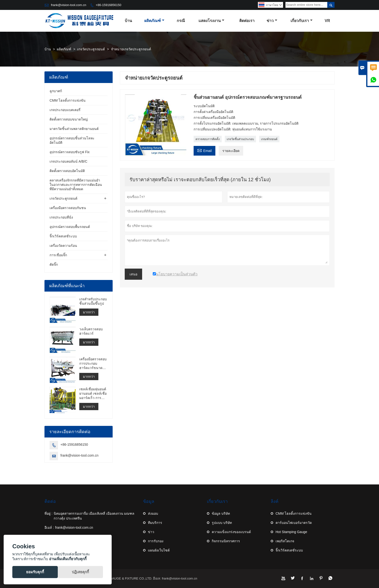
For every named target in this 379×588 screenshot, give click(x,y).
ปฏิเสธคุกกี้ (80, 572)
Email (204, 150)
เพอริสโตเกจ (285, 541)
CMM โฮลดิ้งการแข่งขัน (68, 100)
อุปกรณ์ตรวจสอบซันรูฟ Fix (70, 152)
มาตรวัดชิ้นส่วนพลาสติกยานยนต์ (74, 129)
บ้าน (128, 21)
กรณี (181, 21)
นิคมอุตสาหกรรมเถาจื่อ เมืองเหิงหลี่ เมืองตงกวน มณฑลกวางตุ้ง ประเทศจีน (94, 516)
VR (327, 21)
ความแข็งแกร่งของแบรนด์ (231, 532)
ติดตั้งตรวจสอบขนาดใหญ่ (69, 119)
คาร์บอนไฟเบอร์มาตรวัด (294, 523)
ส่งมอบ (153, 513)
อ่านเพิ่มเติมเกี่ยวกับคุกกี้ (68, 559)
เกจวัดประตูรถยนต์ (91, 49)
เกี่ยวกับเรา (302, 21)
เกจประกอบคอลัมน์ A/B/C (68, 161)
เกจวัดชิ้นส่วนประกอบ (240, 139)
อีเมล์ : (49, 528)
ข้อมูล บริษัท (221, 513)
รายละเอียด (231, 151)
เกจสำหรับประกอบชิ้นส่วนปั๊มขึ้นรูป (93, 301)
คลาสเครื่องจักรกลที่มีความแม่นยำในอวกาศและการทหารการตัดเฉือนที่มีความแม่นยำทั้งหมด (76, 185)
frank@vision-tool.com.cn (69, 5)
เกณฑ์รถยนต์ (269, 139)
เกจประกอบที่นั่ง (61, 217)
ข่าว (272, 21)
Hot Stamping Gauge (291, 532)
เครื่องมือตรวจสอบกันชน (68, 208)
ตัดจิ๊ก (54, 264)
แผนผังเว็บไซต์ (159, 550)
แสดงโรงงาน (211, 21)
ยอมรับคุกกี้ (35, 572)
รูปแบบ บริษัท (222, 523)
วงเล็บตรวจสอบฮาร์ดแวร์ (91, 331)
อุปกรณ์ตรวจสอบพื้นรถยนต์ (70, 227)
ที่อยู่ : (48, 513)
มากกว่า (89, 312)
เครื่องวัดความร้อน (63, 246)
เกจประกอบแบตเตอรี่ (65, 110)
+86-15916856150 (109, 5)
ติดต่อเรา (247, 21)
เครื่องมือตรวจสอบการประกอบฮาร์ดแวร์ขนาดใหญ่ (93, 364)
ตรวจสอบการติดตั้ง (208, 139)
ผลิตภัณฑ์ (154, 21)
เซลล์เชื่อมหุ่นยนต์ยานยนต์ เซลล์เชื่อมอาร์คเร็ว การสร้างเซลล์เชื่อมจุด (93, 394)
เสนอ (133, 274)
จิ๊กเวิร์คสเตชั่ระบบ (63, 236)
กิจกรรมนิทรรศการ (226, 541)
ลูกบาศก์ (56, 91)
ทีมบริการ (155, 523)
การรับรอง (156, 541)
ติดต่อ (50, 501)
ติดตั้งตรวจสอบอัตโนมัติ (67, 171)
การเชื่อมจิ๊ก (58, 255)
